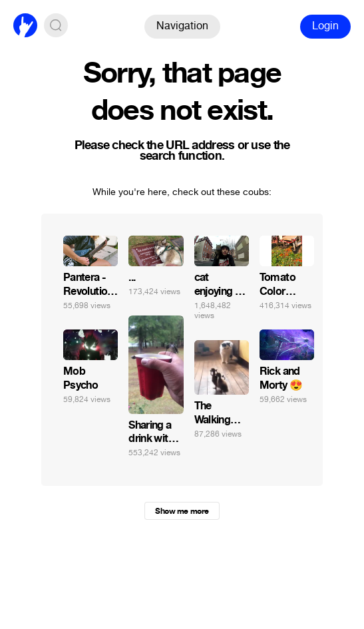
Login (325, 26)
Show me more (182, 511)
